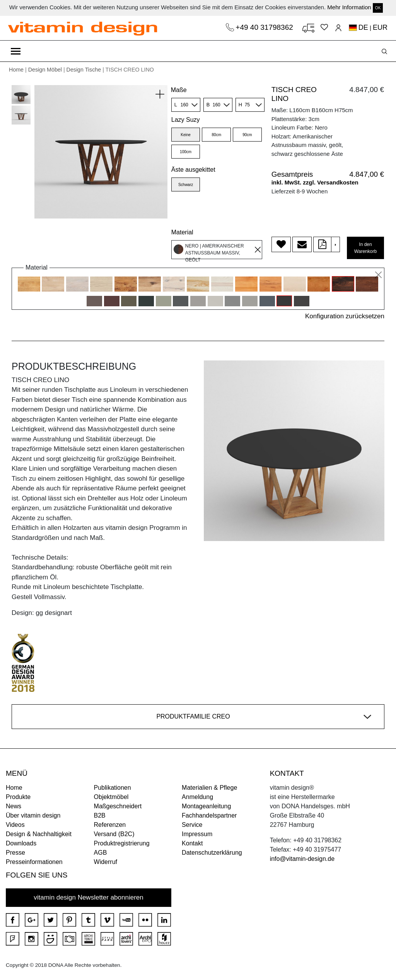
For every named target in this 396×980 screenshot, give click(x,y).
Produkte (18, 797)
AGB (101, 853)
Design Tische (84, 70)
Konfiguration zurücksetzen (345, 316)
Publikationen (113, 788)
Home (16, 70)
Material (182, 232)
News (14, 806)
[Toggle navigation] (16, 51)
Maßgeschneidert (118, 806)
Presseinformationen (34, 862)
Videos (15, 825)
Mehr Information (349, 7)
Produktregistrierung (122, 843)
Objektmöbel (111, 797)
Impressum (197, 834)
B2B (100, 815)
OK (378, 8)
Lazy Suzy (186, 120)
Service (192, 825)
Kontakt (192, 843)
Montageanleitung (206, 806)
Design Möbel (45, 70)
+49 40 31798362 (265, 27)
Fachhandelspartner (209, 815)
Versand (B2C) (114, 834)
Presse (15, 853)
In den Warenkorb (365, 248)
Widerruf (106, 862)
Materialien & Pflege (209, 788)
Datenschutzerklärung (212, 853)
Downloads (21, 843)
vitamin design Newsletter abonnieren (89, 897)
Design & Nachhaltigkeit (39, 834)
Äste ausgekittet (193, 170)
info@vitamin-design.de (302, 859)
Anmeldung (197, 797)
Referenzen (110, 825)
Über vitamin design (33, 815)
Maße (179, 90)
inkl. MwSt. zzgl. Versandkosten (315, 182)
